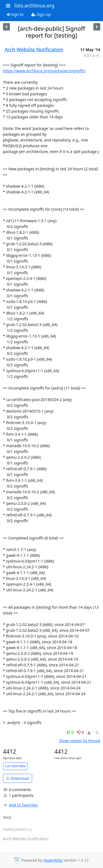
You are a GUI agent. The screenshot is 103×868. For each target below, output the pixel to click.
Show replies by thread (80, 741)
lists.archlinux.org (34, 5)
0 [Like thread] (71, 732)
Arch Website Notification (34, 49)
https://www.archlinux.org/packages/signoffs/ (44, 71)
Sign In (15, 14)
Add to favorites (20, 805)
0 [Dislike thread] (81, 732)
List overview (15, 766)
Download (17, 778)
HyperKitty (53, 860)
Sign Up (41, 14)
